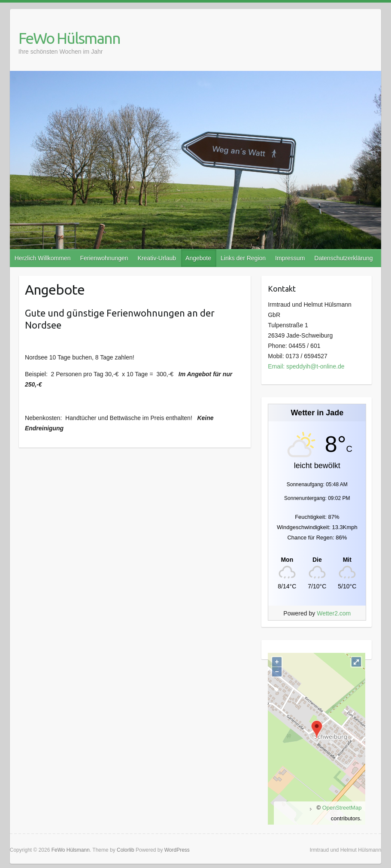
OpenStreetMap (342, 808)
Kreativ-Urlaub (157, 258)
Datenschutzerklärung (343, 258)
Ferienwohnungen (104, 258)
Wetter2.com (334, 613)
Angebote (198, 258)
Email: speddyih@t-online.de (306, 366)
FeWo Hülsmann (69, 38)
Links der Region (243, 258)
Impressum (290, 258)
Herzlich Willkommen (43, 258)
